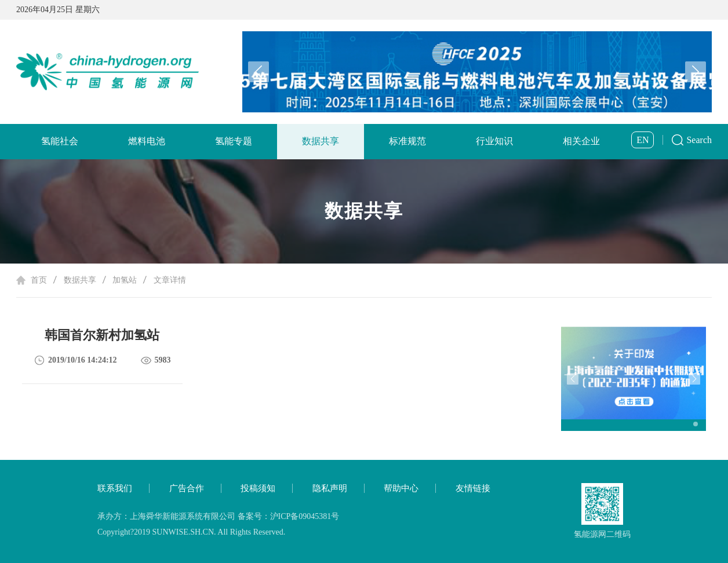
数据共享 (321, 141)
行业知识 (494, 141)
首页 (39, 280)
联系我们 (115, 488)
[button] (696, 72)
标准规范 (407, 141)
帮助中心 (401, 488)
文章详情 (170, 280)
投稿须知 (258, 488)
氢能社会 (60, 141)
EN (643, 140)
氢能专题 (234, 141)
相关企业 (581, 141)
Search (699, 140)
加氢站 (125, 280)
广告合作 (187, 488)
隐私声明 (330, 488)
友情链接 (473, 488)
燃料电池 (147, 141)
